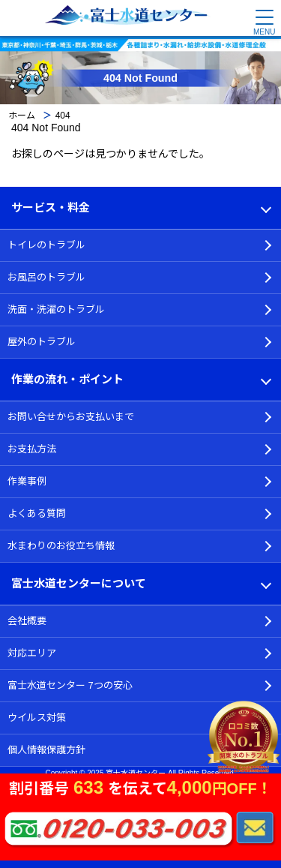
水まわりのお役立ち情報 (61, 546)
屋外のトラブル (42, 342)
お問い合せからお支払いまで (71, 417)
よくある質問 (37, 514)
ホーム (22, 116)
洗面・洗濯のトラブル (56, 309)
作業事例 (27, 481)
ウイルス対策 (37, 718)
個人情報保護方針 (46, 750)
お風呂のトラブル (46, 277)
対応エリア (32, 653)
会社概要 (27, 621)
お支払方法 (32, 449)
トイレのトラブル (46, 245)
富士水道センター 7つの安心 (70, 685)
